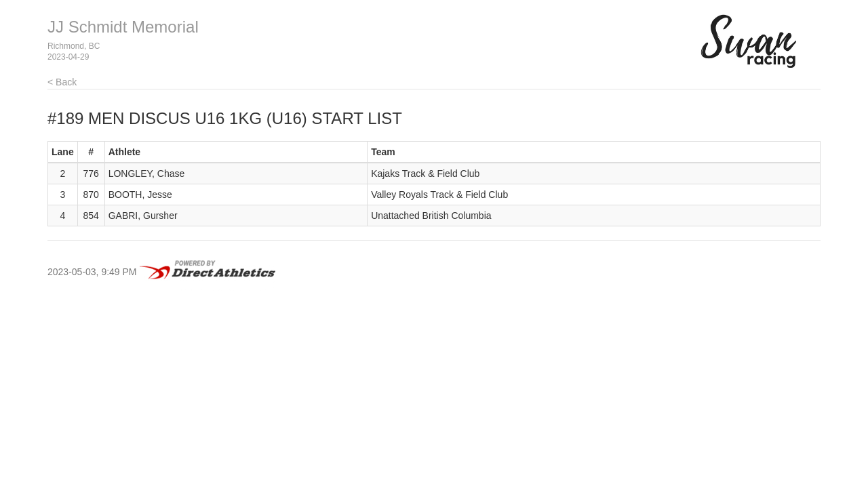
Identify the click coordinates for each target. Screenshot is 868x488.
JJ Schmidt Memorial (123, 27)
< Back (62, 82)
